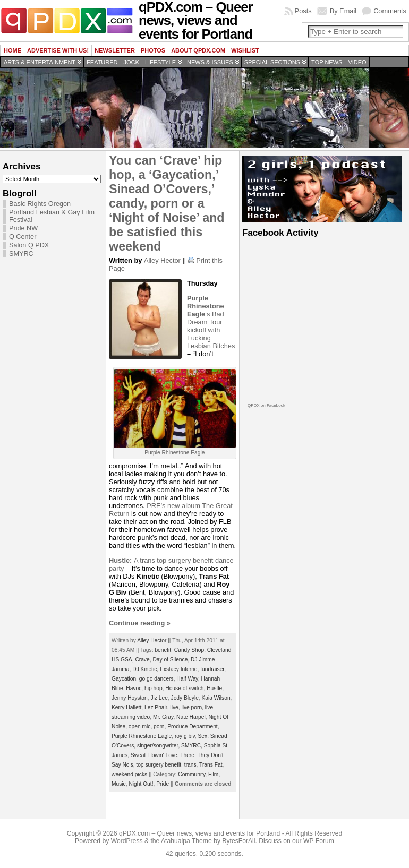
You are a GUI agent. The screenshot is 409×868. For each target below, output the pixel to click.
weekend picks (129, 774)
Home (12, 50)
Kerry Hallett (126, 707)
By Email (343, 11)
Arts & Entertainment (40, 62)
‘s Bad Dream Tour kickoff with (206, 314)
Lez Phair (156, 707)
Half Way (187, 679)
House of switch (184, 688)
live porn (191, 707)
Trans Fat (211, 765)
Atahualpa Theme (186, 841)
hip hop (154, 688)
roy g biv (185, 736)
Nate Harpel (191, 717)
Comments (390, 11)
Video (357, 62)
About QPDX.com (198, 50)
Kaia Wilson (216, 698)
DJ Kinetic (144, 669)
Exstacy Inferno (179, 669)
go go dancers (156, 679)
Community (191, 774)
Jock (131, 62)
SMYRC (21, 254)
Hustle (214, 688)
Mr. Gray (163, 717)
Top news (327, 62)
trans (190, 765)
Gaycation (124, 679)
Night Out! (141, 784)
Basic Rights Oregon (40, 204)
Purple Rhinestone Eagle (142, 736)
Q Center (23, 237)
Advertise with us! (58, 50)
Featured (102, 62)
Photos (153, 50)
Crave (142, 660)
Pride (163, 784)
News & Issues (210, 62)
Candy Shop (189, 650)
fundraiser (212, 669)
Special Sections (272, 62)
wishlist (245, 50)
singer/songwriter (157, 746)
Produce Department (192, 727)
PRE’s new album (174, 506)
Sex (203, 736)
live (174, 707)
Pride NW (23, 228)
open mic (140, 727)
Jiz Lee (159, 698)
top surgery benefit (159, 765)
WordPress (127, 841)
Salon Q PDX (29, 245)
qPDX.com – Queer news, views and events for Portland (199, 833)
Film (213, 774)
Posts (303, 11)
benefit (163, 650)
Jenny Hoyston (130, 698)
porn (159, 727)
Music (119, 784)
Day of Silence (170, 660)
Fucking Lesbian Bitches (211, 342)
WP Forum (319, 841)
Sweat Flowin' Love (154, 755)
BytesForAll (238, 841)
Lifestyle (160, 62)
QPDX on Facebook (266, 405)
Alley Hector (162, 260)
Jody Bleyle (185, 698)
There (187, 755)
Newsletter (115, 50)
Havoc (134, 688)
